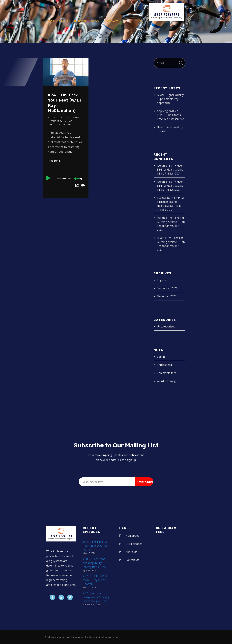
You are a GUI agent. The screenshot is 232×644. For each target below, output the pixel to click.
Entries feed (164, 365)
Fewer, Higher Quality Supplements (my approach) (170, 99)
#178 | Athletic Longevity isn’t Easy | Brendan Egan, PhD (96, 597)
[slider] (64, 179)
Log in (161, 357)
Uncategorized (166, 326)
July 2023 (162, 280)
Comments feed (167, 373)
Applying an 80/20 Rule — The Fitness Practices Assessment (170, 115)
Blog (95, 21)
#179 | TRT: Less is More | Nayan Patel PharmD (95, 580)
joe (70, 121)
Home (50, 21)
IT (158, 238)
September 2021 (167, 288)
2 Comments (69, 125)
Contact (111, 21)
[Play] (48, 178)
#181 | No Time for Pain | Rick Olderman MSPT (96, 546)
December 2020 (167, 296)
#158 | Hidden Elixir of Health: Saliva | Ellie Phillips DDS (170, 170)
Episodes (80, 21)
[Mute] (76, 179)
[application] (66, 179)
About (64, 21)
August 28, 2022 (57, 118)
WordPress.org (166, 381)
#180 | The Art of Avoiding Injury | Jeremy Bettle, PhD (95, 563)
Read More (54, 161)
